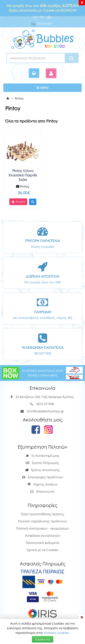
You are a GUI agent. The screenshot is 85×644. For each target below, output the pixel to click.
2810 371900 (45, 404)
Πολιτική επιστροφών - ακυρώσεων (42, 528)
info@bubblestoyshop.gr (45, 411)
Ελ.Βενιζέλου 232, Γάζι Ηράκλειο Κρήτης (45, 397)
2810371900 (42, 353)
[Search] (72, 58)
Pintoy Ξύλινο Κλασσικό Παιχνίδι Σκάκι (23, 175)
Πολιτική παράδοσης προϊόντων (43, 521)
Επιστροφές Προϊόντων (42, 477)
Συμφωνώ (43, 639)
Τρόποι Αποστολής (42, 470)
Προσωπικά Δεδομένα (42, 543)
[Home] (8, 98)
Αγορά (18, 202)
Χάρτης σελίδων (42, 484)
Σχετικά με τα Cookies (42, 550)
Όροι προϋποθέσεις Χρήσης (43, 514)
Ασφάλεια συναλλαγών (43, 535)
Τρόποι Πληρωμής (42, 463)
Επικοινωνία (45, 491)
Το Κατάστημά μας (42, 456)
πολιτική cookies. (57, 633)
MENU (56, 87)
